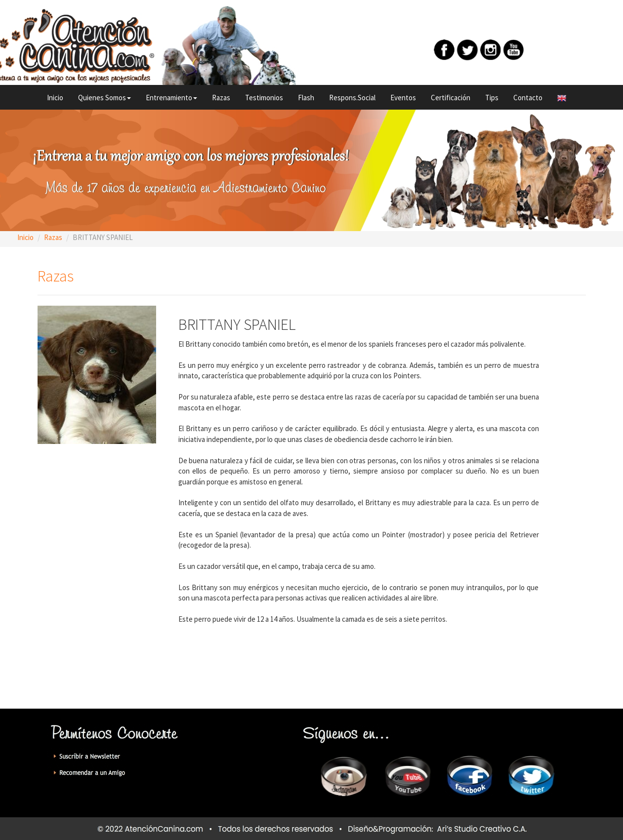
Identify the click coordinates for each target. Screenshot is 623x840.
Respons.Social (352, 98)
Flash (306, 98)
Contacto (528, 98)
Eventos (403, 98)
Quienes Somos (104, 98)
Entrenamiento (171, 98)
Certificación (451, 98)
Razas (221, 98)
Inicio (55, 98)
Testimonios (264, 98)
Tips (492, 98)
